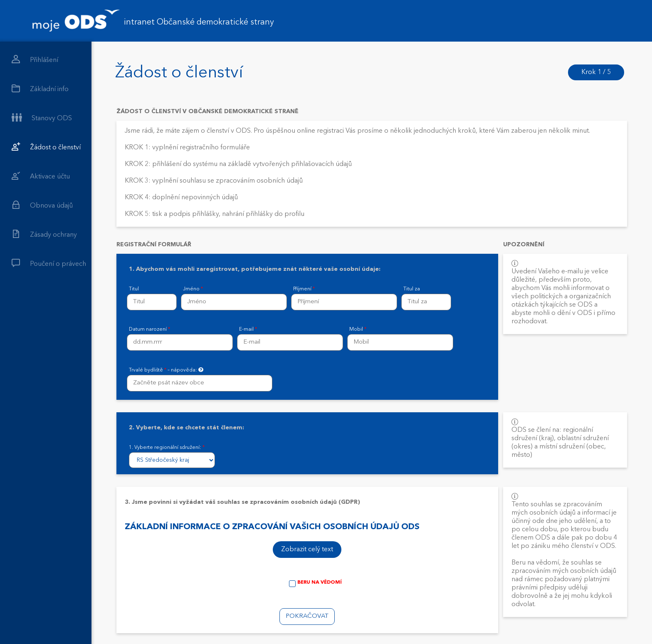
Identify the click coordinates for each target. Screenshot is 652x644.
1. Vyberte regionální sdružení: (167, 448)
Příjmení (304, 289)
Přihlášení (35, 59)
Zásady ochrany (44, 234)
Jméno (193, 289)
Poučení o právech (49, 263)
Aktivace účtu (41, 176)
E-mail (248, 329)
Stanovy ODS (42, 118)
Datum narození (149, 329)
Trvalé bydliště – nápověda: (166, 370)
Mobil (358, 329)
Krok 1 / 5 (596, 72)
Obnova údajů (42, 205)
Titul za (412, 289)
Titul (134, 289)
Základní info (40, 88)
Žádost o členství (46, 147)
